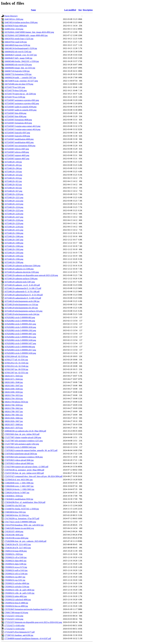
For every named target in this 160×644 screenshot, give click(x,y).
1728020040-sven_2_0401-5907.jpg (19, 486)
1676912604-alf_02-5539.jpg (16, 356)
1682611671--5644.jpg (14, 379)
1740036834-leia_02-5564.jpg (16, 515)
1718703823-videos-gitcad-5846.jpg (19, 460)
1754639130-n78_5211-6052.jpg (18, 544)
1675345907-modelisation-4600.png (19, 139)
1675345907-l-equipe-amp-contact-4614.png (22, 129)
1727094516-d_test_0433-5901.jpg (18, 480)
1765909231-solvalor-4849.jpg (17, 583)
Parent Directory (11, 16)
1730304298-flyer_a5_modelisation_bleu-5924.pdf (25, 502)
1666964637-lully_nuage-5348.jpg (18, 58)
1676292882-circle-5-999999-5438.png (20, 340)
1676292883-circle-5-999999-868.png (20, 347)
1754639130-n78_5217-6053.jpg (18, 548)
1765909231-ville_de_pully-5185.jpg (19, 593)
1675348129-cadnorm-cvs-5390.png (19, 269)
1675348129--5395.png (14, 256)
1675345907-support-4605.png (17, 155)
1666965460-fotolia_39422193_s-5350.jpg (22, 61)
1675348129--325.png (13, 175)
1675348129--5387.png (14, 240)
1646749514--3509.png (14, 19)
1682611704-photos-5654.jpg (16, 402)
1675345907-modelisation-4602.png (19, 142)
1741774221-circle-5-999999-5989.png (20, 522)
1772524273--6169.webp (14, 629)
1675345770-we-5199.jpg (15, 97)
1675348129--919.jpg (13, 178)
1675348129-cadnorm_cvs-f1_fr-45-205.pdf (22, 285)
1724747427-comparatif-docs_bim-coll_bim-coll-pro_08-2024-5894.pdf (33, 476)
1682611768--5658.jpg (14, 405)
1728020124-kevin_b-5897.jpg (17, 493)
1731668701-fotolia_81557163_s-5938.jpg (22, 509)
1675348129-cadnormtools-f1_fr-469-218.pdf (23, 298)
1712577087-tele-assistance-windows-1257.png (23, 441)
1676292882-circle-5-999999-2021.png (20, 324)
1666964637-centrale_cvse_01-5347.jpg (20, 55)
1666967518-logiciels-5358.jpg (17, 71)
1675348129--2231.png (14, 230)
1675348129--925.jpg (13, 188)
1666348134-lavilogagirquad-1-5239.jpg (21, 48)
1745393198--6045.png (14, 535)
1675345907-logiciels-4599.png (17, 136)
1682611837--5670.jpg (14, 428)
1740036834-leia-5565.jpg (15, 512)
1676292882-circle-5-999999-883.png (20, 317)
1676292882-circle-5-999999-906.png (20, 321)
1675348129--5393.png (14, 253)
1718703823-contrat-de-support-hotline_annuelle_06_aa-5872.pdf (31, 450)
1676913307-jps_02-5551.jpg (16, 373)
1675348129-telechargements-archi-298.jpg (22, 301)
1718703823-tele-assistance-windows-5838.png (23, 457)
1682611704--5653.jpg (14, 395)
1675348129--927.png (13, 191)
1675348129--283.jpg (13, 165)
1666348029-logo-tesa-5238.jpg (17, 45)
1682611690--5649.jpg (14, 389)
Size (80, 10)
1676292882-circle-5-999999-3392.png (20, 330)
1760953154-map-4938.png (15, 551)
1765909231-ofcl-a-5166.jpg (16, 574)
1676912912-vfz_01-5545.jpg (16, 363)
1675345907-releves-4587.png (17, 149)
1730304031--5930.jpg (14, 496)
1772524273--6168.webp (14, 625)
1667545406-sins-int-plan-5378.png (19, 84)
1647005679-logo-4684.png (16, 26)
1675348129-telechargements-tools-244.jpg (22, 314)
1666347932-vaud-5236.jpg (15, 42)
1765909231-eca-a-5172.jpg (16, 567)
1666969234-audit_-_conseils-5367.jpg (20, 78)
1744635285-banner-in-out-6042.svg (19, 528)
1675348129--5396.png (14, 259)
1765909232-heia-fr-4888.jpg (16, 603)
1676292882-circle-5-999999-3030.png (20, 327)
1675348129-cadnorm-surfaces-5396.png (21, 279)
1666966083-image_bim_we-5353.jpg (20, 68)
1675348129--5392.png (14, 249)
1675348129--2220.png (14, 194)
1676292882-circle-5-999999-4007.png (20, 334)
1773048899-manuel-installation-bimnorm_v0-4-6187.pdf (28, 638)
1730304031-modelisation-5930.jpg (19, 499)
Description (88, 10)
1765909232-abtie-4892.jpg (15, 596)
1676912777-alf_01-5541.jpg (16, 360)
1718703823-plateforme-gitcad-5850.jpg (21, 454)
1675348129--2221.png (14, 197)
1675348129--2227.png (14, 217)
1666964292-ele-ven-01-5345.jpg (18, 52)
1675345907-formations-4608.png (18, 120)
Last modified (70, 10)
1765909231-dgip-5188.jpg (15, 564)
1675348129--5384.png (14, 233)
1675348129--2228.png (14, 220)
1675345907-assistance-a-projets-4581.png (22, 100)
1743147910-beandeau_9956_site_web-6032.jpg (24, 525)
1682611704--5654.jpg (14, 399)
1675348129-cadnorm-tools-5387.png (20, 282)
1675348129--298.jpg (13, 168)
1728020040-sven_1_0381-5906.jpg (19, 483)
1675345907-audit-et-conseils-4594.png (20, 107)
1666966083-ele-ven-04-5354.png (18, 65)
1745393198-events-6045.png (16, 538)
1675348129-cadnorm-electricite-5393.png (22, 272)
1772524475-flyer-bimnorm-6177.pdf (19, 632)
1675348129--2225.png (14, 210)
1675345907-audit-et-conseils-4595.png (20, 110)
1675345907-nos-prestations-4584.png (20, 146)
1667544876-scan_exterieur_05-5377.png (21, 81)
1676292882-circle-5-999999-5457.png (20, 343)
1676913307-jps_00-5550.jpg (16, 369)
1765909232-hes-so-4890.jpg (16, 606)
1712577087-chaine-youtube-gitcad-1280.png (23, 437)
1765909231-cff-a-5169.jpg (15, 557)
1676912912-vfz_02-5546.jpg (16, 366)
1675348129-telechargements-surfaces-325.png (23, 311)
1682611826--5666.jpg (14, 418)
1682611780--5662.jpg (14, 408)
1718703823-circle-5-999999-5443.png (20, 447)
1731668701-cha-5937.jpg (15, 506)
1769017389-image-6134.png (16, 613)
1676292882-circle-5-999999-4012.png (20, 337)
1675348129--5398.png (14, 262)
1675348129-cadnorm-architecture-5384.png (22, 266)
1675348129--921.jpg (13, 181)
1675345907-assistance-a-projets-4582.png (22, 103)
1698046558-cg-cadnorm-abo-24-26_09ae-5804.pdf (25, 431)
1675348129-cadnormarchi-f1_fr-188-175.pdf (23, 288)
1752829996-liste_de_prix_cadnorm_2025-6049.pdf (25, 541)
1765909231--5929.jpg (14, 554)
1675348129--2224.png (14, 207)
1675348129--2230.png (14, 227)
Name (33, 10)
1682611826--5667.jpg (14, 421)
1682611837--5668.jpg (14, 424)
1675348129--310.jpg (13, 172)
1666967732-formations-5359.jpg (18, 74)
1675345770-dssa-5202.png (15, 90)
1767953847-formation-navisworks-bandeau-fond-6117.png (28, 609)
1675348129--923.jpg (13, 185)
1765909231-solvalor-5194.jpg (17, 587)
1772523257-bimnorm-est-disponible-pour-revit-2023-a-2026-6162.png (33, 622)
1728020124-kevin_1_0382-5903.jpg (19, 489)
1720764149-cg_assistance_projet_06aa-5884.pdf (24, 470)
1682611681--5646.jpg (14, 382)
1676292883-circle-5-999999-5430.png (20, 353)
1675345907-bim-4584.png (15, 113)
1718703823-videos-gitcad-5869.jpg (19, 463)
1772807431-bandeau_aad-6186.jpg (19, 635)
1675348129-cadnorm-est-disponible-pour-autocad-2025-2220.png (31, 275)
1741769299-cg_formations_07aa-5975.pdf (22, 518)
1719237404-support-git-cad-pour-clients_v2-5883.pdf (26, 467)
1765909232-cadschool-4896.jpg (18, 600)
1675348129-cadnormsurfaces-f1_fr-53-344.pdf (24, 295)
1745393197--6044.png (14, 531)
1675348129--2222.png (14, 201)
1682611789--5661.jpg (14, 415)
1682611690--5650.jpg (14, 392)
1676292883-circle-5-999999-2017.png (20, 350)
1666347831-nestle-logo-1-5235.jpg (19, 39)
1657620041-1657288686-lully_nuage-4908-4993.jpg (26, 35)
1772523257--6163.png (14, 619)
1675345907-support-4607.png (17, 159)
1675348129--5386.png (14, 236)
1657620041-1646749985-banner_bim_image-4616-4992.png (29, 32)
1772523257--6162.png (14, 616)
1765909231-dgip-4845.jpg (15, 561)
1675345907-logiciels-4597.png (17, 133)
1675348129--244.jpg (13, 162)
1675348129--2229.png (14, 223)
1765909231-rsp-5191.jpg (15, 580)
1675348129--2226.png (14, 214)
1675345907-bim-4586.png (15, 116)
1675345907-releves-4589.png (17, 152)
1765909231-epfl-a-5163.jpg (16, 570)
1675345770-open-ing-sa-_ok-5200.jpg (20, 94)
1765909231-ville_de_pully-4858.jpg (19, 590)
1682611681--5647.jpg (14, 386)
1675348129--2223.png (14, 204)
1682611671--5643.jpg (14, 376)
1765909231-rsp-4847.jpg (15, 577)
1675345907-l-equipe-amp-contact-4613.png (22, 126)
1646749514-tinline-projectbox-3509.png (21, 22)
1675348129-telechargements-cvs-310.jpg (21, 304)
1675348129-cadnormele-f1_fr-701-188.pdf (22, 292)
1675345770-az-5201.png (15, 87)
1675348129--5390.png (14, 246)
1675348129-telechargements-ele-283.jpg (21, 308)
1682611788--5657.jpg (14, 411)
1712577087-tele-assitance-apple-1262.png (22, 444)
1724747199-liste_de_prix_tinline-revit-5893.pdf (24, 473)
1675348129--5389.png (14, 243)
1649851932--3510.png (14, 29)
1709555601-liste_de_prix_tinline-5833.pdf (22, 434)
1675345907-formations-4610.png (18, 123)
